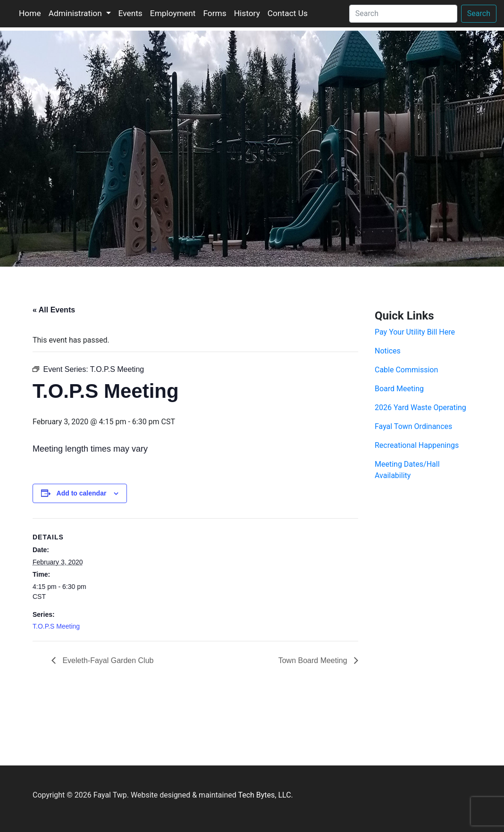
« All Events (54, 310)
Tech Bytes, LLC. (265, 795)
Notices (388, 351)
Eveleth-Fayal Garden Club (107, 660)
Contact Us (288, 13)
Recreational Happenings (417, 445)
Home (30, 13)
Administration (76, 13)
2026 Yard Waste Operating (420, 408)
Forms (214, 13)
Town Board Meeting (314, 660)
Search (479, 13)
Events (130, 13)
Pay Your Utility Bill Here (415, 332)
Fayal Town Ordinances (413, 426)
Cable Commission (406, 370)
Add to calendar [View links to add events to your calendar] (82, 493)
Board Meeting (399, 389)
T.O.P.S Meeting (56, 626)
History (247, 13)
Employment (173, 13)
